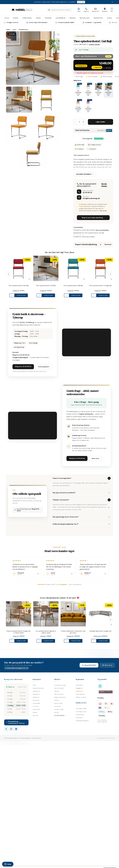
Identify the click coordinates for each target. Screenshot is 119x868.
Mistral (57, 691)
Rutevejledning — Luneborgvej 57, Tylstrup (15, 722)
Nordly (56, 712)
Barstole (35, 715)
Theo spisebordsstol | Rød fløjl (19, 286)
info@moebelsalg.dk (91, 198)
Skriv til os (95, 458)
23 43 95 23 (87, 193)
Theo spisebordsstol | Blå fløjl (73, 286)
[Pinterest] (16, 729)
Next (58, 58)
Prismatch (79, 718)
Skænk (35, 712)
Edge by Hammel (60, 697)
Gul (108, 90)
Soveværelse (80, 694)
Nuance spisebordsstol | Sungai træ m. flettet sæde (19, 632)
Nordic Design (95, 44)
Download (105, 244)
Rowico (57, 700)
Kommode (36, 709)
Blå (78, 90)
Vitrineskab (36, 703)
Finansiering (80, 715)
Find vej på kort (44, 367)
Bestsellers (79, 685)
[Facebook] (6, 729)
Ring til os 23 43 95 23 (21, 355)
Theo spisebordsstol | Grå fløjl (46, 286)
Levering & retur (81, 712)
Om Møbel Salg (81, 709)
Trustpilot (63, 584)
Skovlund (57, 706)
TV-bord (35, 706)
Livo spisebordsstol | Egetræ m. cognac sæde (46, 632)
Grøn (88, 90)
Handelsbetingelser (82, 721)
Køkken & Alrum (81, 697)
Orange (78, 106)
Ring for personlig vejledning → (93, 218)
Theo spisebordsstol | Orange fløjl (100, 286)
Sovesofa (36, 700)
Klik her (81, 2)
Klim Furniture (59, 694)
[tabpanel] (33, 58)
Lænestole (36, 691)
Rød (88, 106)
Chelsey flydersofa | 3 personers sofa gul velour (73, 632)
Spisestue (79, 691)
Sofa (34, 685)
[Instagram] (11, 729)
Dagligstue (79, 688)
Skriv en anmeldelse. (102, 230)
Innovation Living (60, 685)
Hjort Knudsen (59, 688)
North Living (58, 703)
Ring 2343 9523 (89, 665)
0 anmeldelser (78, 227)
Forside (8, 30)
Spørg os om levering (77, 458)
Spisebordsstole (38, 688)
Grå (98, 90)
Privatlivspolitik (36, 738)
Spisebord (36, 694)
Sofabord (36, 697)
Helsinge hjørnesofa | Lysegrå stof (100, 631)
